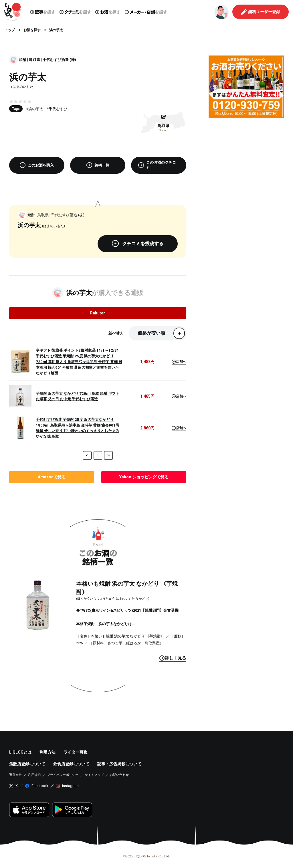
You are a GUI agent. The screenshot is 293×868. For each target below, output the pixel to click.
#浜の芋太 (35, 109)
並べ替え (116, 333)
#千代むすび (57, 109)
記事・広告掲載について (119, 764)
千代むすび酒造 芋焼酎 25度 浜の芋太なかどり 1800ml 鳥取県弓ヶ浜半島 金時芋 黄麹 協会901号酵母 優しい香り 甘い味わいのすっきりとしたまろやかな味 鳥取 (78, 428)
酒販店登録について (27, 764)
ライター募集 (76, 752)
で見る (52, 477)
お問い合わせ (119, 775)
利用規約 (34, 775)
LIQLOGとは (20, 752)
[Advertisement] (246, 158)
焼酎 (23, 60)
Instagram (70, 786)
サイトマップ (94, 775)
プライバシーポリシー (63, 775)
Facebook (40, 786)
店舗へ (179, 362)
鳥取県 (34, 60)
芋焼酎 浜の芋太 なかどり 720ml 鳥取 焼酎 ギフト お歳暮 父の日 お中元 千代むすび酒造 (78, 396)
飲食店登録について (71, 764)
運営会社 (15, 775)
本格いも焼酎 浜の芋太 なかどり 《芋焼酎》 (127, 588)
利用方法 (47, 752)
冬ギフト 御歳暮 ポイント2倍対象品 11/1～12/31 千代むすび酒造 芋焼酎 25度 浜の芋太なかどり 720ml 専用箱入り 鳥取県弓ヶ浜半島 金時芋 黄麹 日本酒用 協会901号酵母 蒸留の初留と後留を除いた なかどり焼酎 (79, 362)
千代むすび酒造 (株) (59, 60)
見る (173, 658)
